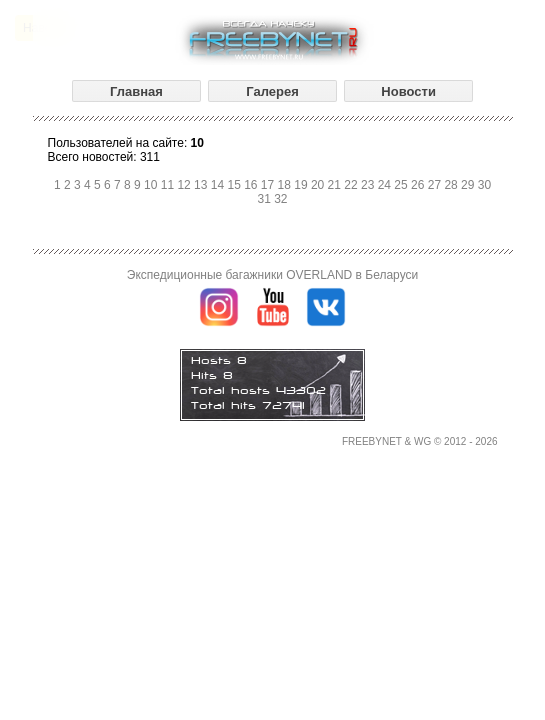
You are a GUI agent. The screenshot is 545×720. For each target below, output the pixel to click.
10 (152, 185)
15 (235, 185)
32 (280, 199)
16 (252, 185)
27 (436, 185)
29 (469, 185)
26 (419, 185)
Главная (136, 91)
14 (219, 185)
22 (352, 185)
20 (319, 185)
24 (386, 185)
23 (369, 185)
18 (286, 185)
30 (484, 185)
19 (302, 185)
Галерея (272, 91)
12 (185, 185)
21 (336, 185)
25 (402, 185)
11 (169, 185)
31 (265, 199)
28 (452, 185)
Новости (408, 91)
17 (269, 185)
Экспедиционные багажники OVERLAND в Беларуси (272, 275)
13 (202, 185)
